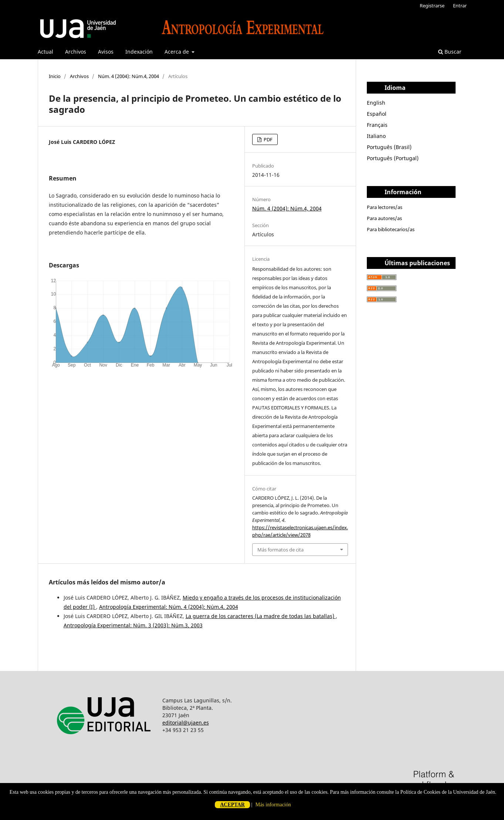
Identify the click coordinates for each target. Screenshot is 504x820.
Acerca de (177, 52)
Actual (45, 52)
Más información (273, 805)
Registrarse (432, 6)
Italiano (376, 136)
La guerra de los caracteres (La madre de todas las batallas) (261, 616)
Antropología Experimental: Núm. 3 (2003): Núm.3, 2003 (133, 625)
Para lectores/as (385, 207)
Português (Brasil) (389, 147)
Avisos (106, 52)
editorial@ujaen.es (186, 723)
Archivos (76, 52)
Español (377, 114)
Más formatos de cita (280, 550)
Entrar (460, 6)
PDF (268, 139)
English (376, 103)
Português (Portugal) (393, 158)
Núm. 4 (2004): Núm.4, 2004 (128, 76)
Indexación (139, 52)
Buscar (450, 52)
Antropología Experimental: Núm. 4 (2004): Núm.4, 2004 (169, 607)
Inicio (55, 76)
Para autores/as (384, 218)
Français (377, 125)
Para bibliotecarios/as (391, 229)
